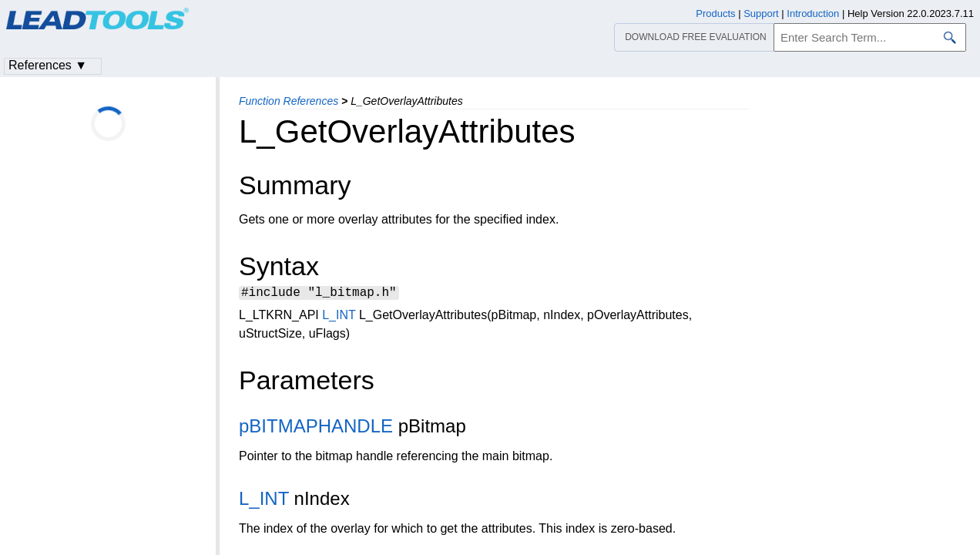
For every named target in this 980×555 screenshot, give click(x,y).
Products (715, 13)
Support (761, 13)
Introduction (813, 13)
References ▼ (48, 65)
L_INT (339, 317)
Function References (289, 101)
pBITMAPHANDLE (316, 428)
